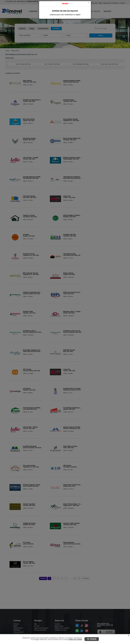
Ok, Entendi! (92, 639)
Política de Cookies (75, 640)
